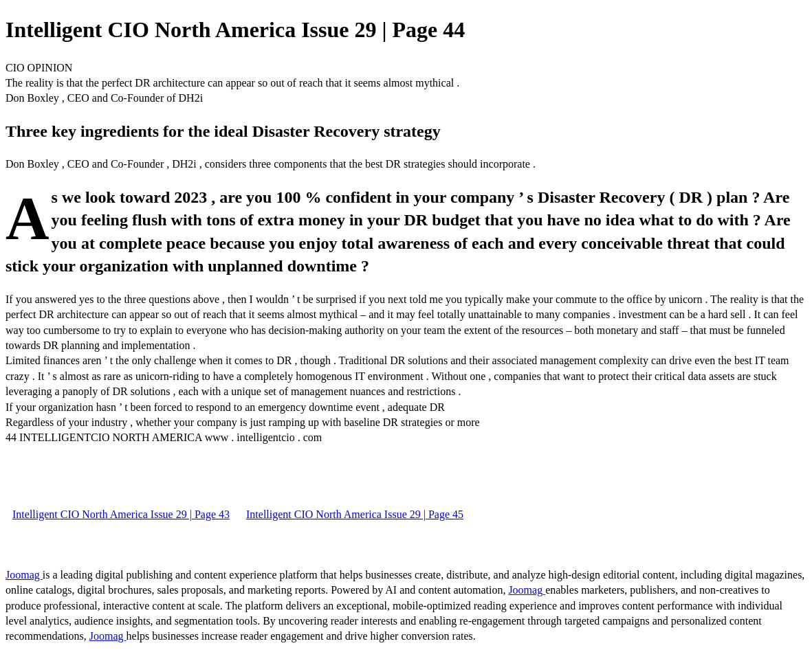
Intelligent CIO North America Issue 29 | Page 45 (355, 514)
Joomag (24, 575)
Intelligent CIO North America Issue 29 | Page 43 (121, 514)
